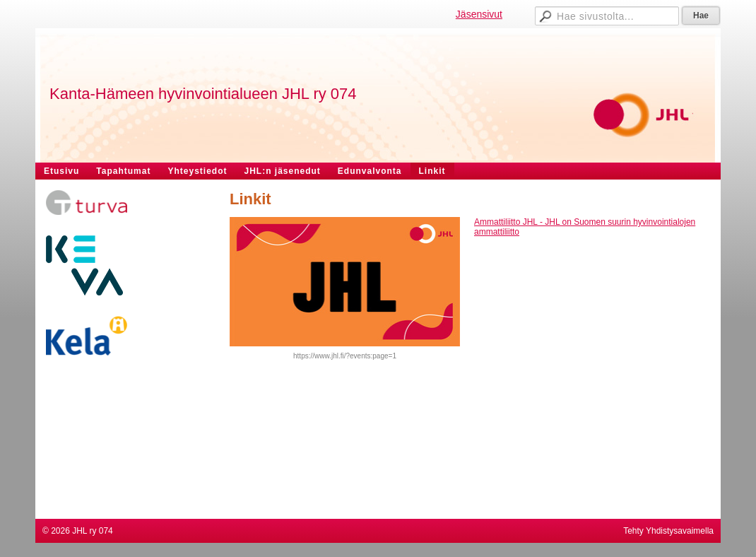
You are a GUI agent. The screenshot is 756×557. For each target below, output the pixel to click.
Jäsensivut (479, 14)
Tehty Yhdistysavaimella (668, 531)
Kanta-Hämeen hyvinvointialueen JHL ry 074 (203, 94)
